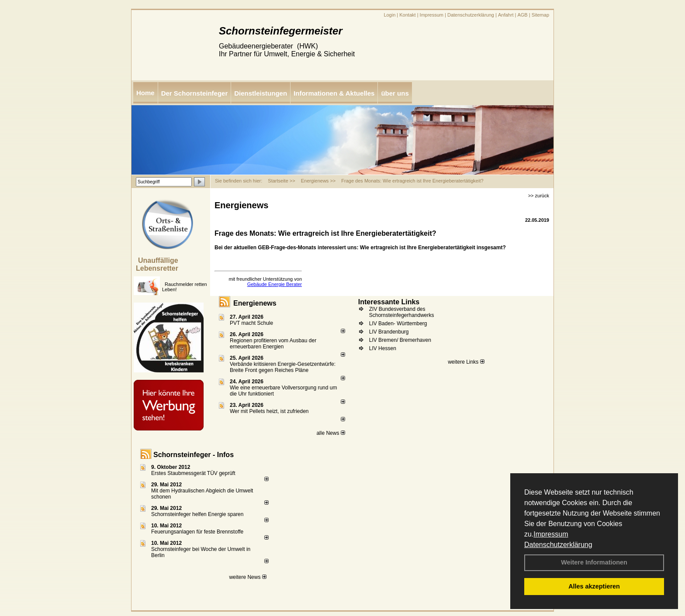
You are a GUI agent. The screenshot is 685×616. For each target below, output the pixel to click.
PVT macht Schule (251, 323)
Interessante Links (389, 302)
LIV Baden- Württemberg (398, 323)
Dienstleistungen (261, 93)
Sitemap (540, 15)
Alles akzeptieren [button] (594, 586)
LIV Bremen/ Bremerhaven (400, 340)
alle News (330, 433)
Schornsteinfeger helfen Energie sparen (197, 514)
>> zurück (539, 196)
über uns (395, 93)
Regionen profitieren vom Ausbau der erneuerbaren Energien (273, 344)
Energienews (255, 303)
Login (389, 15)
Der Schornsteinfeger (195, 93)
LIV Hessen (383, 348)
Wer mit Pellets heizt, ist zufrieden (269, 411)
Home (145, 93)
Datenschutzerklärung (558, 545)
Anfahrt (506, 15)
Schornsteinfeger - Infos (194, 455)
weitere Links (466, 362)
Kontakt (407, 15)
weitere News (247, 577)
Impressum (551, 534)
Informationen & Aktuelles (334, 93)
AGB (522, 15)
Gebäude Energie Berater (275, 284)
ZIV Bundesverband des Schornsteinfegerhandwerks (402, 312)
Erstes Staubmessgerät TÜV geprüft (193, 473)
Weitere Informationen (594, 562)
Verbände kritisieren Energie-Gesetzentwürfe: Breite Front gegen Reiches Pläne (283, 367)
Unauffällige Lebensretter (157, 264)
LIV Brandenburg (389, 332)
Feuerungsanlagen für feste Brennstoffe (197, 532)
